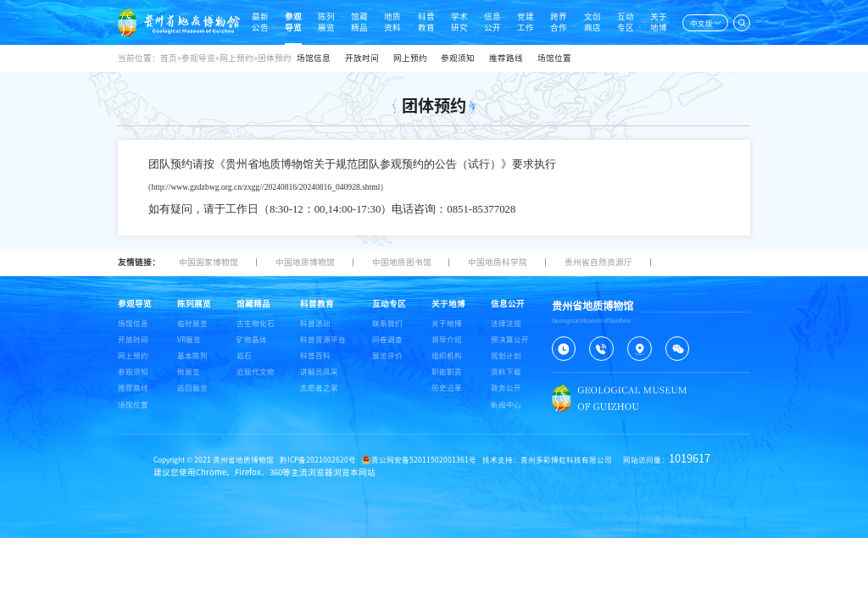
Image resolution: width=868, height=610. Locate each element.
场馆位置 (554, 58)
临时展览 (192, 323)
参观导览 (293, 22)
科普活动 (315, 323)
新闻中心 (506, 405)
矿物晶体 (252, 339)
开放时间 (362, 58)
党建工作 (526, 22)
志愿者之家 (319, 388)
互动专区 (626, 22)
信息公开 (492, 22)
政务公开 (506, 388)
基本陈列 (192, 355)
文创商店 (593, 22)
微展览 (189, 372)
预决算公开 (510, 339)
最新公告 (260, 22)
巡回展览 (192, 388)
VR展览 (189, 339)
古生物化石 (256, 323)
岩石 (244, 355)
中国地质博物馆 (305, 262)
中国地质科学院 (498, 262)
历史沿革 (447, 388)
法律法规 (506, 323)
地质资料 (392, 22)
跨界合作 (559, 22)
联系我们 (387, 323)
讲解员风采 (319, 372)
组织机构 (447, 355)
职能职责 (447, 372)
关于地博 (659, 22)
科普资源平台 (323, 339)
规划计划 (506, 355)
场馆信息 (314, 58)
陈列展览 (326, 22)
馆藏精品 (359, 22)
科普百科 (315, 355)
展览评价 (387, 355)
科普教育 (426, 22)
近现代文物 (256, 372)
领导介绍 (447, 339)
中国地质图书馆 (402, 262)
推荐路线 (506, 58)
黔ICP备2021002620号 (318, 460)
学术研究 (459, 22)
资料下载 (506, 372)
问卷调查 (387, 339)
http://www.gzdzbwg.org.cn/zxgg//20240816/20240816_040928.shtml (266, 187)
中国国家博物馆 (209, 262)
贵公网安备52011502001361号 (419, 460)
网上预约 (410, 58)
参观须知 (458, 58)
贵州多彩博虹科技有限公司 (566, 460)
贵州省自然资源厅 (598, 262)
